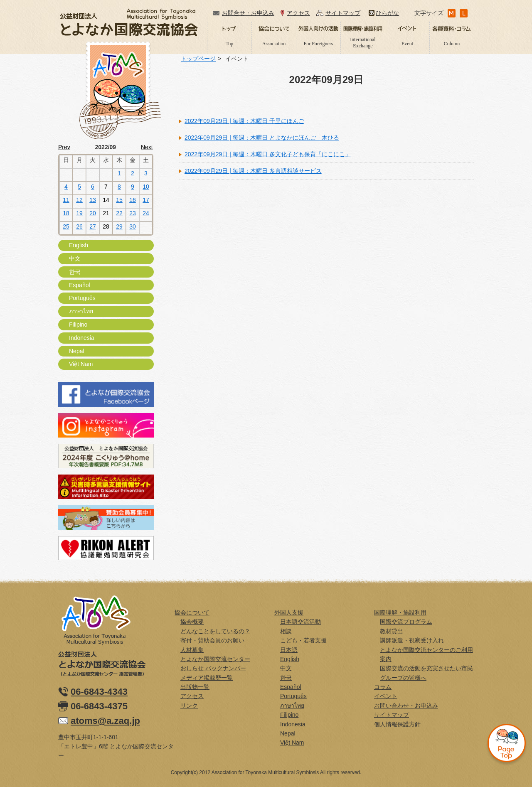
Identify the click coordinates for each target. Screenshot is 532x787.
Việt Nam (81, 364)
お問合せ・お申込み (248, 13)
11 (66, 200)
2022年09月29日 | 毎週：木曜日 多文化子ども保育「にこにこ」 (268, 154)
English (79, 245)
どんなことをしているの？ (215, 631)
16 (133, 200)
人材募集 (192, 650)
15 (119, 200)
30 (133, 226)
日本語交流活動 (300, 622)
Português (82, 298)
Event (407, 44)
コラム (383, 687)
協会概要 (192, 622)
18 (66, 213)
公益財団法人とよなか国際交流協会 (129, 22)
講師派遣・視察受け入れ (412, 640)
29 (119, 226)
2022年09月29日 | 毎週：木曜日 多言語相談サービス (253, 171)
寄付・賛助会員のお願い (212, 640)
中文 (75, 258)
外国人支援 (289, 612)
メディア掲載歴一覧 (207, 678)
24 (146, 213)
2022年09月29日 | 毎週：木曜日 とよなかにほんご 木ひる (262, 138)
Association (274, 44)
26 (79, 226)
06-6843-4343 (99, 692)
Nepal (77, 351)
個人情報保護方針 (397, 724)
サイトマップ (343, 13)
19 (79, 213)
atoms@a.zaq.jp (105, 721)
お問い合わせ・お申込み (406, 706)
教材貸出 (392, 631)
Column (452, 44)
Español (80, 285)
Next (147, 147)
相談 (286, 631)
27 (93, 226)
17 (146, 200)
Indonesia (82, 338)
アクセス (298, 13)
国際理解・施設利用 (400, 612)
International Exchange (363, 42)
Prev (64, 147)
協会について (192, 612)
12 (79, 200)
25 (66, 226)
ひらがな (387, 13)
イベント (386, 696)
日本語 (289, 650)
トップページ (198, 59)
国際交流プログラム (406, 622)
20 (93, 213)
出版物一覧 (195, 687)
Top (230, 44)
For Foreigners (319, 44)
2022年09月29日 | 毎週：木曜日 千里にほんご (244, 121)
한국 (75, 272)
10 (146, 187)
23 (133, 213)
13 (93, 200)
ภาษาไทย (81, 311)
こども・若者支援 (303, 640)
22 (119, 213)
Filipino (78, 325)
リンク (189, 706)
